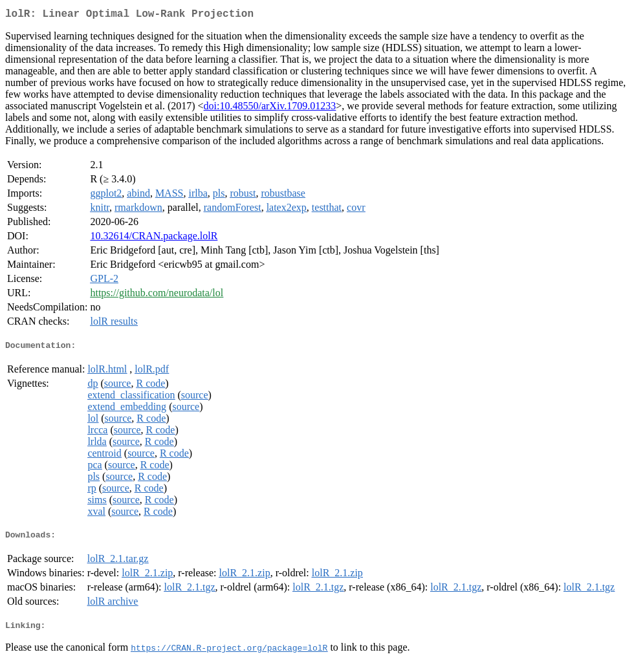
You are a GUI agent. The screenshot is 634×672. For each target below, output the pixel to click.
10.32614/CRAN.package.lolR (154, 238)
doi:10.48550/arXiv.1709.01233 (270, 108)
